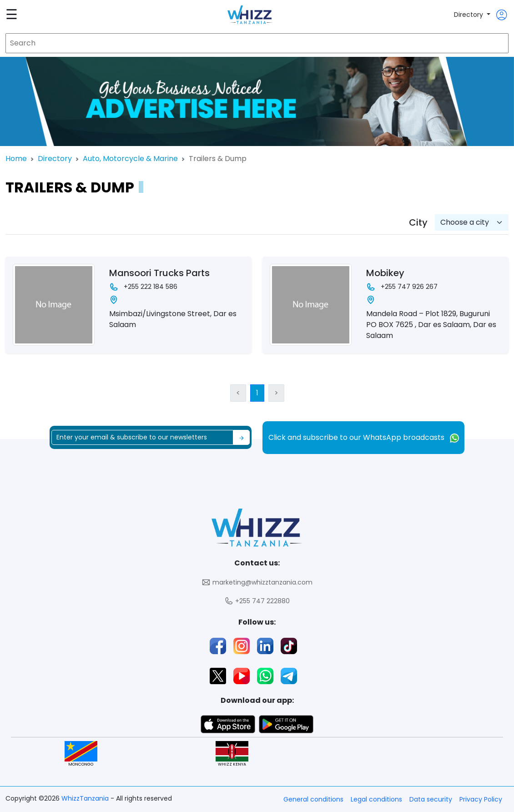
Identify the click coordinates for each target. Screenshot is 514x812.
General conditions (313, 799)
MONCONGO (81, 754)
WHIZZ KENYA (232, 754)
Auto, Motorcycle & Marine (130, 159)
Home (16, 159)
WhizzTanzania (86, 798)
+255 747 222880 (257, 601)
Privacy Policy (481, 799)
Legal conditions (376, 799)
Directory (469, 15)
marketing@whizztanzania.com (257, 583)
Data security (431, 799)
